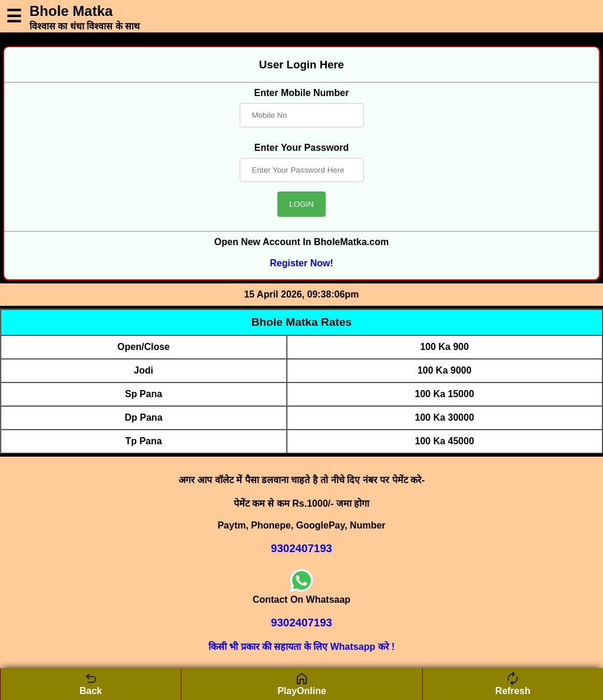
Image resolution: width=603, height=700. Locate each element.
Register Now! (301, 263)
